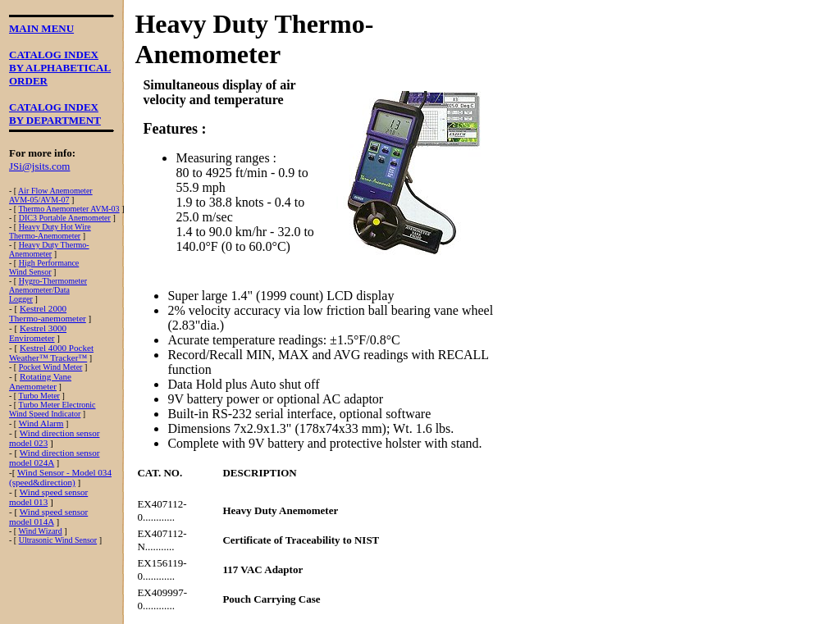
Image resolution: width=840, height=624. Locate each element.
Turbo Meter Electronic (57, 405)
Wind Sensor (30, 272)
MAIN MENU (41, 28)
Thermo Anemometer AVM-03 (68, 209)
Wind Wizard (40, 531)
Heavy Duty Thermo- (54, 245)
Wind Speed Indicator (45, 414)
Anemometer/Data (39, 290)
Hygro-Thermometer (53, 281)
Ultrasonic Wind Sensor (58, 540)
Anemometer (30, 254)
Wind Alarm (41, 423)
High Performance (49, 263)
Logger (21, 299)
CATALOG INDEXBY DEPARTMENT (55, 114)
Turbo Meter (39, 396)
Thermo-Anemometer (45, 236)
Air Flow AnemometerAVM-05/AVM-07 (51, 195)
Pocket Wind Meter (51, 367)
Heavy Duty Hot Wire (55, 227)
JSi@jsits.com (39, 166)
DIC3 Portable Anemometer (65, 218)
